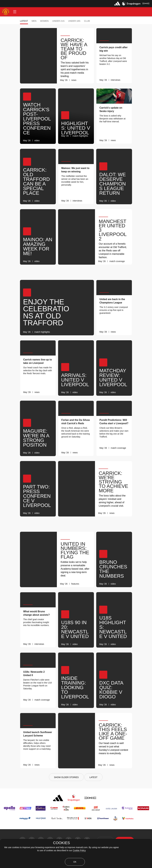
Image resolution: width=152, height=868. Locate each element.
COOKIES (61, 843)
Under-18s (74, 21)
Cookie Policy (79, 850)
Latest (24, 21)
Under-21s (58, 21)
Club (87, 21)
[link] (89, 80)
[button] (15, 12)
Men (34, 21)
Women (44, 21)
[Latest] (93, 777)
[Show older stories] (66, 777)
